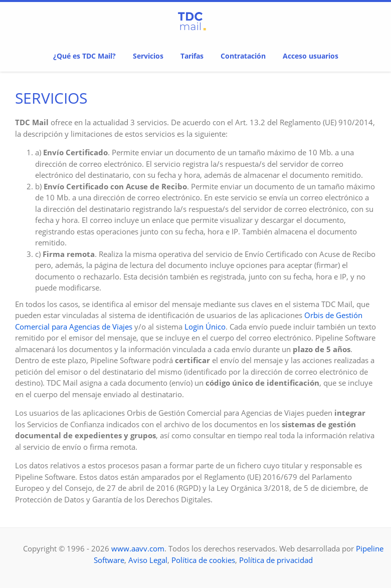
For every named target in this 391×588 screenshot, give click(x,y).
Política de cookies (203, 560)
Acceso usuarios (311, 56)
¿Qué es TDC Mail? (84, 56)
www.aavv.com (138, 548)
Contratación (243, 56)
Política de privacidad (276, 560)
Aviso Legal (148, 560)
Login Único (205, 327)
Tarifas (192, 56)
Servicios (148, 56)
